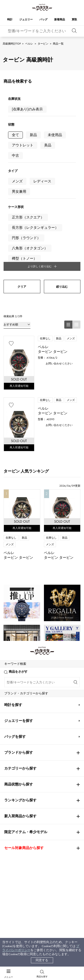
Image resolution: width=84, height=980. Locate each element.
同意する (42, 960)
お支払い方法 (20, 843)
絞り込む (62, 187)
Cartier (11, 609)
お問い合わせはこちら (42, 780)
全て (15, 135)
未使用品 (55, 135)
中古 (15, 155)
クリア (22, 187)
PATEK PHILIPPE (18, 636)
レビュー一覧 (20, 868)
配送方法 (17, 851)
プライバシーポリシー (58, 875)
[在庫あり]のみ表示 (27, 109)
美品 (48, 145)
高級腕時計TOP (12, 44)
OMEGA (11, 623)
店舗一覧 (48, 851)
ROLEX (11, 596)
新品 (33, 135)
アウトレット (23, 145)
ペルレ (29, 44)
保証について (20, 860)
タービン (43, 44)
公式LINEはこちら (42, 729)
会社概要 (48, 843)
